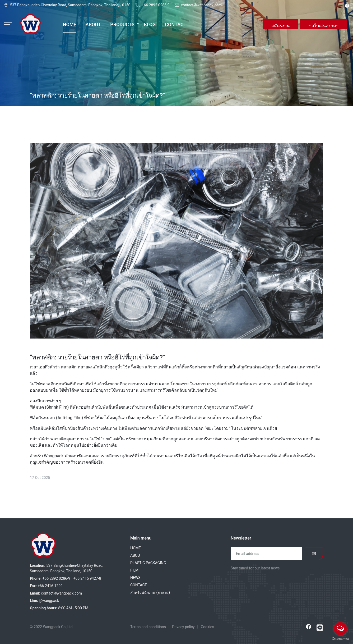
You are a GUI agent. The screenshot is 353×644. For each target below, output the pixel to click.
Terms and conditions (148, 627)
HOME (136, 548)
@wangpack (49, 601)
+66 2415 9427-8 (87, 578)
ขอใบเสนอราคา (324, 26)
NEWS (135, 578)
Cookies (207, 627)
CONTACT (139, 585)
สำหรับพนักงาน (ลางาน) (150, 592)
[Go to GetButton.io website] (340, 639)
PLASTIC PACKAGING (148, 563)
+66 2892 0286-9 (155, 5)
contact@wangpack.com (201, 5)
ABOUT (136, 555)
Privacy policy (183, 627)
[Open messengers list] (340, 629)
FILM (134, 570)
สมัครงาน (280, 26)
